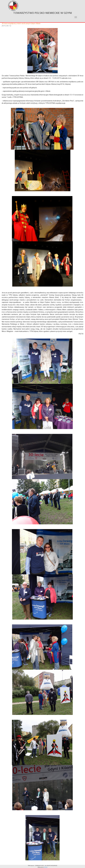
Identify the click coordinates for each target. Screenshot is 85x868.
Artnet (46, 867)
